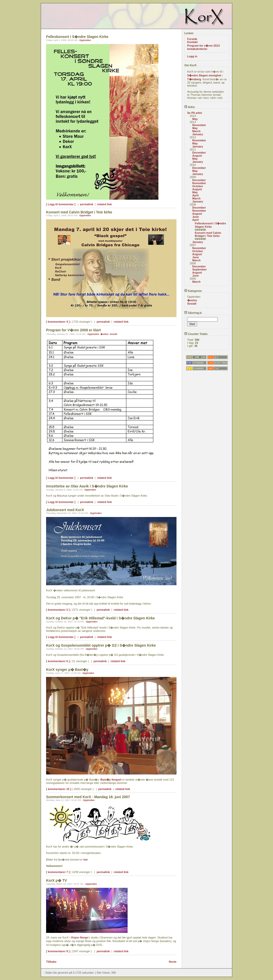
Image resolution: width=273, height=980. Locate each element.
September (200, 269)
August (197, 156)
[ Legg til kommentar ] (61, 204)
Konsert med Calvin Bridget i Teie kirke (208, 234)
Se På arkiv (195, 113)
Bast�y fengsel (111, 780)
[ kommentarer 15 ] (59, 789)
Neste (173, 962)
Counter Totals (196, 334)
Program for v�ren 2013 (203, 46)
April (195, 195)
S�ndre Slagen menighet (204, 75)
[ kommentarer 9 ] (58, 951)
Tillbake (51, 962)
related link (104, 204)
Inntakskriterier (197, 49)
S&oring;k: (193, 313)
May (195, 119)
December (199, 153)
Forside (192, 39)
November (199, 125)
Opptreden (85, 40)
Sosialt (114, 334)
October (198, 186)
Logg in (192, 56)
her (86, 860)
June (196, 217)
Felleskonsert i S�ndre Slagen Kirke (210, 225)
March (196, 131)
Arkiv (190, 107)
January (198, 134)
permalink (87, 204)
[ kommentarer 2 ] (58, 610)
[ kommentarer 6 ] (58, 661)
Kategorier (193, 291)
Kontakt (192, 42)
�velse (104, 334)
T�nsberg (194, 79)
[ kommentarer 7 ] (58, 872)
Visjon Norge (79, 937)
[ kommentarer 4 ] (58, 322)
